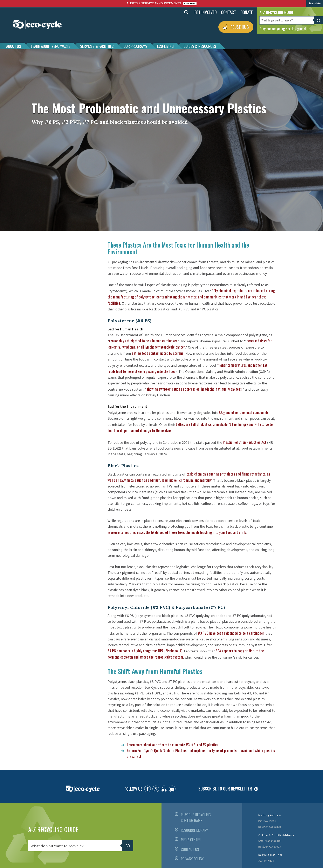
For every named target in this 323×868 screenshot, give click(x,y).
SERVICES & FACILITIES (97, 46)
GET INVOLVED (206, 12)
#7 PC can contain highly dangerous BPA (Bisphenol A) (145, 651)
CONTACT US (190, 849)
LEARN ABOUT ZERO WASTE (51, 46)
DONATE (247, 12)
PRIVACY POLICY (192, 859)
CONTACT (229, 12)
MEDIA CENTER (191, 840)
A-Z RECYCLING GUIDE (53, 829)
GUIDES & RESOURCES (200, 46)
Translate (315, 3)
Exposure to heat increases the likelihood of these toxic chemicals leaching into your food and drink (177, 532)
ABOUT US (14, 46)
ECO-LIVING (165, 46)
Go (318, 20)
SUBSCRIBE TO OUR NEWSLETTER (225, 789)
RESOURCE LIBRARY (194, 830)
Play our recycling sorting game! (283, 28)
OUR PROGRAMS (135, 46)
